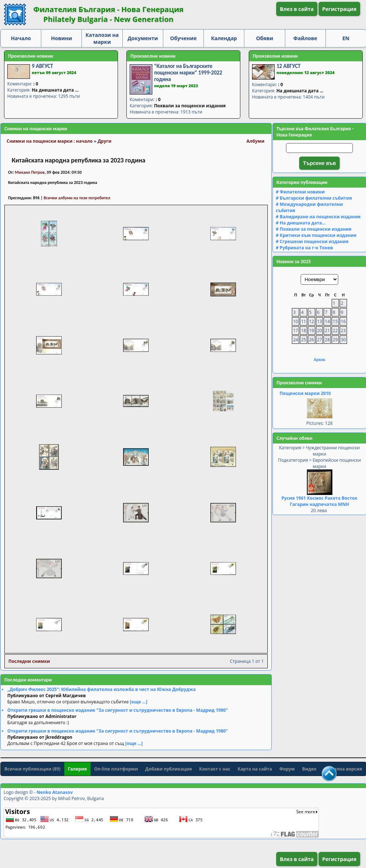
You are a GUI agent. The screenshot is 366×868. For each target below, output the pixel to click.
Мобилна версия (343, 769)
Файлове (305, 38)
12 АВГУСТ (289, 66)
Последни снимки (29, 661)
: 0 (36, 84)
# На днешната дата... (301, 223)
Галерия (77, 769)
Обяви (265, 38)
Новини (62, 38)
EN (346, 38)
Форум (287, 769)
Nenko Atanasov (55, 792)
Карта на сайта (255, 769)
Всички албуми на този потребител (77, 198)
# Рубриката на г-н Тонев (304, 248)
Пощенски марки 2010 (305, 393)
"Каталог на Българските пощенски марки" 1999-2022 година (188, 73)
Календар (224, 38)
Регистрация (339, 9)
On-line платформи (116, 769)
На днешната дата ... (55, 90)
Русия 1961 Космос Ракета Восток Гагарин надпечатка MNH (320, 501)
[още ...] (139, 702)
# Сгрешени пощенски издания (312, 241)
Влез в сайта (297, 9)
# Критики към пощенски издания (316, 235)
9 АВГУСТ (42, 66)
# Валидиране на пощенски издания (318, 217)
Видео (309, 769)
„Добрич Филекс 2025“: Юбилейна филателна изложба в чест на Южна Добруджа (102, 689)
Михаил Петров (30, 172)
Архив (320, 360)
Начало (21, 38)
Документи (143, 38)
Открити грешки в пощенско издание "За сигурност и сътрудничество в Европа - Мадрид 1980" (118, 710)
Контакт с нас (215, 769)
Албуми (256, 141)
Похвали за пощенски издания (190, 106)
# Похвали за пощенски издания (314, 229)
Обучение (184, 38)
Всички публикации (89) (33, 769)
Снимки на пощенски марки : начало (50, 141)
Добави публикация (169, 769)
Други (104, 141)
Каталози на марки (102, 38)
